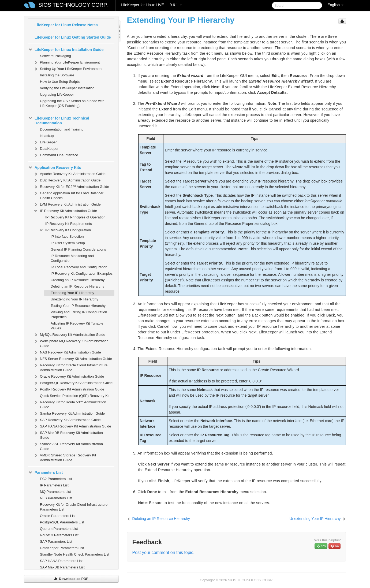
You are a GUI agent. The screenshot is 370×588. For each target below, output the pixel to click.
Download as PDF (71, 579)
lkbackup (47, 136)
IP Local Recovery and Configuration (79, 267)
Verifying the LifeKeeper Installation (67, 88)
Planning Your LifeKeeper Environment (67, 62)
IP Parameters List (54, 485)
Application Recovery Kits (55, 168)
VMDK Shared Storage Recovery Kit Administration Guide (65, 457)
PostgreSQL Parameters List (62, 522)
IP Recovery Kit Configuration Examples (82, 273)
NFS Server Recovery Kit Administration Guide (73, 359)
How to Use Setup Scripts (60, 82)
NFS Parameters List (56, 498)
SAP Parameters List (56, 542)
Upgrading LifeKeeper (57, 94)
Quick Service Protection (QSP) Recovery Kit (75, 396)
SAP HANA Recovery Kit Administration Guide (72, 426)
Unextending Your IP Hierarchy (74, 299)
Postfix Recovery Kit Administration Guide (69, 389)
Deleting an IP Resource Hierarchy (77, 286)
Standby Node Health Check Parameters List (75, 554)
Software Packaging (55, 56)
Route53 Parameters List (59, 535)
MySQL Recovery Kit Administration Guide (69, 335)
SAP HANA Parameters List (61, 561)
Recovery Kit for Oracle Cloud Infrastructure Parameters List (74, 507)
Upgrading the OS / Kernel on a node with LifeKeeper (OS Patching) (72, 103)
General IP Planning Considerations (78, 249)
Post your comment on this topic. (163, 552)
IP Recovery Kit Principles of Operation (75, 217)
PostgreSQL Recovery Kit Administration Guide (73, 383)
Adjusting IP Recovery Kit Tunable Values (77, 326)
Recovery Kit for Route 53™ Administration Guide (70, 404)
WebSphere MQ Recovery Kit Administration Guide (71, 343)
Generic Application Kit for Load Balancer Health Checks (68, 195)
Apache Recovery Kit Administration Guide (70, 174)
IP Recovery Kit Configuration (65, 230)
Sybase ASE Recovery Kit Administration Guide (68, 446)
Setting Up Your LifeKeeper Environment (68, 69)
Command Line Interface (56, 155)
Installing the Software (57, 75)
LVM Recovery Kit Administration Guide (67, 204)
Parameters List (45, 472)
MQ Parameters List (55, 492)
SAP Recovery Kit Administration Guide (67, 420)
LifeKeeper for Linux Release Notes (66, 25)
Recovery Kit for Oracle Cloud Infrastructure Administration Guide (70, 367)
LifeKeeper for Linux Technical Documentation (59, 120)
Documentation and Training (62, 129)
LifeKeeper (45, 142)
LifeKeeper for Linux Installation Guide (66, 50)
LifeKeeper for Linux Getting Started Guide (73, 37)
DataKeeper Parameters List (62, 548)
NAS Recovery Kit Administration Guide (67, 352)
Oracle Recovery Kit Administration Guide (69, 377)
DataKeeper (46, 149)
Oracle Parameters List (58, 516)
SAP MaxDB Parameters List (62, 567)
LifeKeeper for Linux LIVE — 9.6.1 (151, 5)
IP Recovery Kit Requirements (69, 224)
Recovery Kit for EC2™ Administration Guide (71, 187)
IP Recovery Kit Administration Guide (65, 211)
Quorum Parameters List (59, 529)
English (335, 5)
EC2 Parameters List (56, 479)
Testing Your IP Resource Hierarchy (78, 306)
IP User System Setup (68, 243)
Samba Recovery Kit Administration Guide (69, 414)
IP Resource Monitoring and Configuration (72, 258)
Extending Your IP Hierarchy (72, 293)
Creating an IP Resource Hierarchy (78, 280)
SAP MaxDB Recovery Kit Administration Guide (68, 435)
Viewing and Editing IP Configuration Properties (79, 315)
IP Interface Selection (67, 237)
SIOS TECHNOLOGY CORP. (73, 5)
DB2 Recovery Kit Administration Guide (67, 180)
